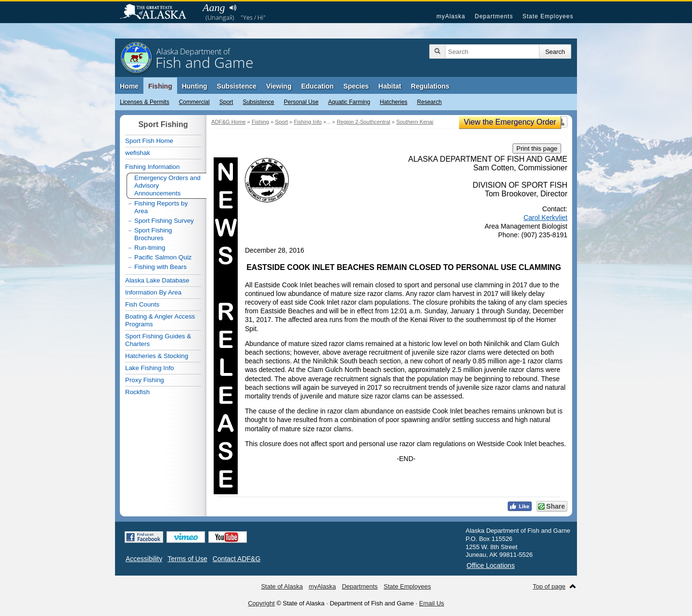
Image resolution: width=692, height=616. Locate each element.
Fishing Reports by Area (161, 207)
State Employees (548, 16)
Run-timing (150, 248)
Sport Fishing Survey (164, 221)
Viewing (279, 86)
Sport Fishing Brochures (153, 234)
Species (356, 86)
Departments (494, 16)
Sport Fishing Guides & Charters (158, 340)
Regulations (430, 86)
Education (318, 86)
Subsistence (258, 102)
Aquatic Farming (349, 102)
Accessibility (144, 559)
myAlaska (451, 16)
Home (129, 86)
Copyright (261, 603)
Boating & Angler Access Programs (160, 320)
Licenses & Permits (145, 102)
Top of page (549, 586)
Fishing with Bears (160, 267)
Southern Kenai (415, 122)
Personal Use (301, 102)
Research (429, 102)
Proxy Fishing (145, 380)
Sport (226, 102)
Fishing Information (152, 167)
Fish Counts (142, 304)
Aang (214, 7)
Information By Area (153, 292)
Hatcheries (393, 102)
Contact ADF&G (237, 559)
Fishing (160, 86)
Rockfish (137, 392)
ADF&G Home (229, 122)
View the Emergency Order (510, 122)
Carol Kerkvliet (545, 218)
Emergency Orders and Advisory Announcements (167, 186)
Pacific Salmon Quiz (163, 257)
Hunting (195, 86)
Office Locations (491, 565)
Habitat (390, 86)
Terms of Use (187, 559)
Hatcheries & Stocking (157, 356)
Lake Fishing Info (150, 368)
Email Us (432, 603)
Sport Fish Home (149, 141)
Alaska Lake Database (157, 280)
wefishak (138, 153)
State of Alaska (158, 13)
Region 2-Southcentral (364, 122)
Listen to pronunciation (233, 8)
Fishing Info (308, 122)
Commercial (194, 102)
